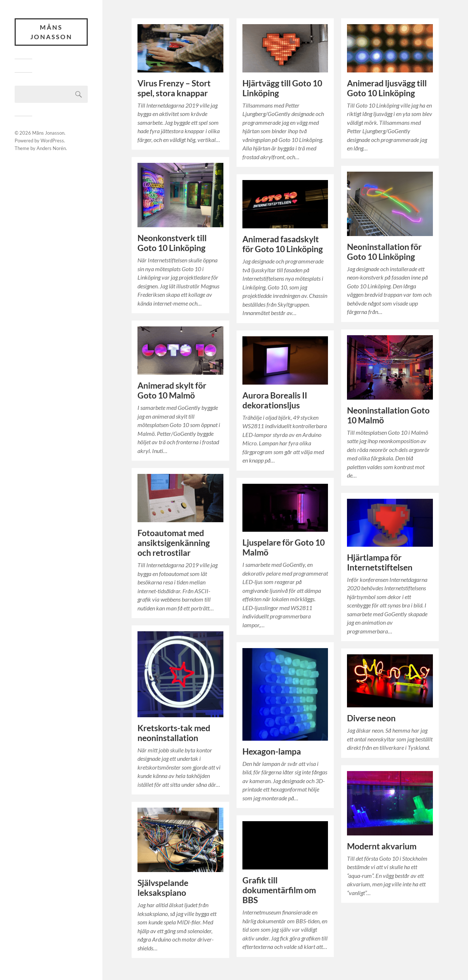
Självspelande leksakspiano (163, 888)
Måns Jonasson (51, 32)
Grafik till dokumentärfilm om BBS (279, 890)
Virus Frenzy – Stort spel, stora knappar (174, 88)
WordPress (52, 141)
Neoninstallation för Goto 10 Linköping (384, 252)
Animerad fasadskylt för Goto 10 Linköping (283, 244)
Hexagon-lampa (272, 751)
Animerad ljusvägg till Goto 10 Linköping (387, 88)
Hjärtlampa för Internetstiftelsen (380, 562)
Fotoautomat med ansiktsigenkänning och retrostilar (174, 543)
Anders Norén (51, 148)
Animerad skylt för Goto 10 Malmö (172, 390)
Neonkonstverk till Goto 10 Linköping (172, 243)
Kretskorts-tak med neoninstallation (174, 733)
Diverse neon (371, 718)
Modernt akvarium (382, 846)
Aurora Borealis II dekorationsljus (275, 400)
